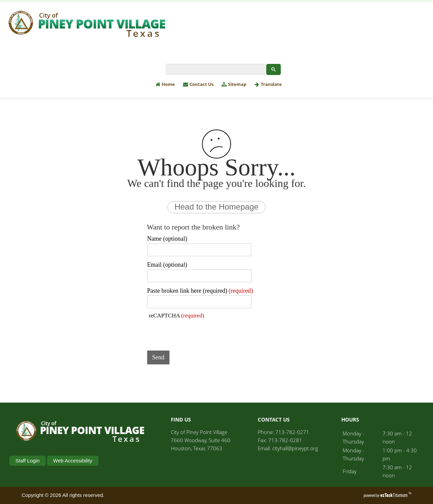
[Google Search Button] (274, 69)
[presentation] (199, 332)
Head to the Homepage (216, 207)
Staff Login (28, 461)
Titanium (394, 495)
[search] (215, 70)
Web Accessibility (73, 461)
